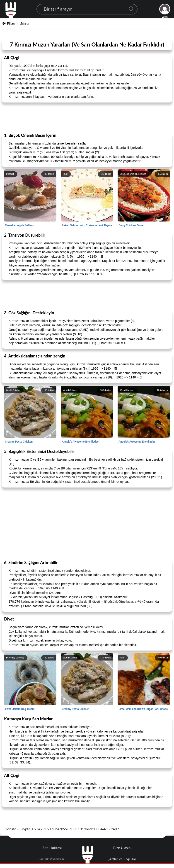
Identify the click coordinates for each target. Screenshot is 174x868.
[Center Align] (133, 7)
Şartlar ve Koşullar (122, 859)
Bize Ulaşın (122, 848)
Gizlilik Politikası (51, 859)
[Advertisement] (87, 117)
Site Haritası (52, 848)
